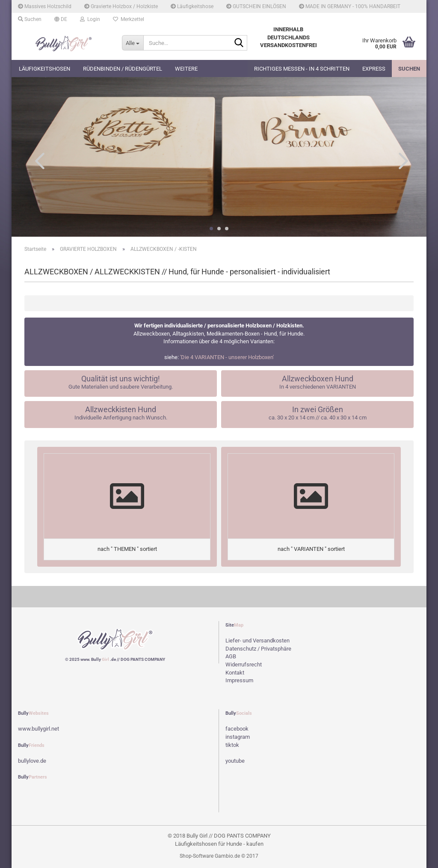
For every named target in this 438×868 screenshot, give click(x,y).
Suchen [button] (30, 19)
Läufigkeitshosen (44, 69)
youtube (235, 761)
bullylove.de (32, 761)
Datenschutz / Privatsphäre (258, 649)
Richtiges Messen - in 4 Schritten (302, 69)
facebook (237, 729)
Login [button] (90, 19)
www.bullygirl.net (38, 729)
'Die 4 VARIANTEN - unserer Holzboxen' (227, 357)
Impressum (239, 680)
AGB (231, 656)
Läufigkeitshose (192, 6)
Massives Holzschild (45, 6)
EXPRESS (374, 69)
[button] (61, 19)
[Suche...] (133, 43)
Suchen (409, 69)
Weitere (186, 69)
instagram (238, 737)
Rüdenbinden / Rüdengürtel (123, 69)
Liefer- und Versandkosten (257, 641)
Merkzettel (129, 19)
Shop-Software (197, 856)
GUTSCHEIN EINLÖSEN (256, 6)
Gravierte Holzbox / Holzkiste (121, 6)
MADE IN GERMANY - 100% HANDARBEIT (350, 6)
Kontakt (235, 673)
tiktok (232, 745)
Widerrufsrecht (244, 664)
